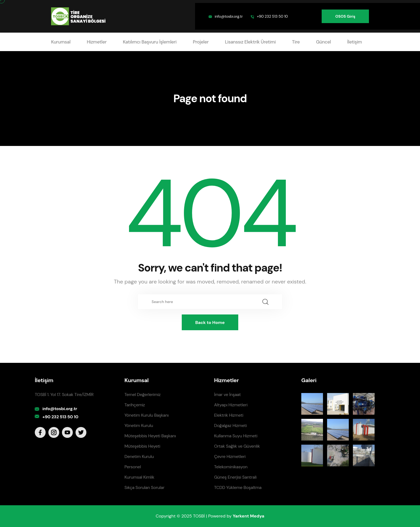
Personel (133, 467)
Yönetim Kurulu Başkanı (147, 415)
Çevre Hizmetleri (230, 456)
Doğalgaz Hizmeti (230, 425)
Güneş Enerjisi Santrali (235, 477)
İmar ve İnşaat (227, 395)
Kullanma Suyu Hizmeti (236, 436)
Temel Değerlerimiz (142, 395)
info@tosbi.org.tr (229, 16)
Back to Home (210, 322)
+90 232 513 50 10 (272, 16)
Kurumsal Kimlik (139, 477)
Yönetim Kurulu (139, 425)
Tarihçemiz (135, 405)
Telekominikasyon (231, 467)
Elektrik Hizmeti (229, 415)
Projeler (201, 42)
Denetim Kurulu (139, 456)
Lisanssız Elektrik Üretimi (250, 42)
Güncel (323, 42)
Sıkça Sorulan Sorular (144, 487)
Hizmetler (97, 42)
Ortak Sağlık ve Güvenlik (237, 446)
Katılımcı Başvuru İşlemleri (150, 42)
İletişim (355, 42)
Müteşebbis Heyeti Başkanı (150, 436)
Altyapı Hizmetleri (231, 405)
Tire (296, 42)
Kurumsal (61, 42)
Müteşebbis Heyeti (142, 446)
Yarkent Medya (249, 516)
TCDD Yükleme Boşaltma (238, 487)
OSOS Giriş (345, 16)
